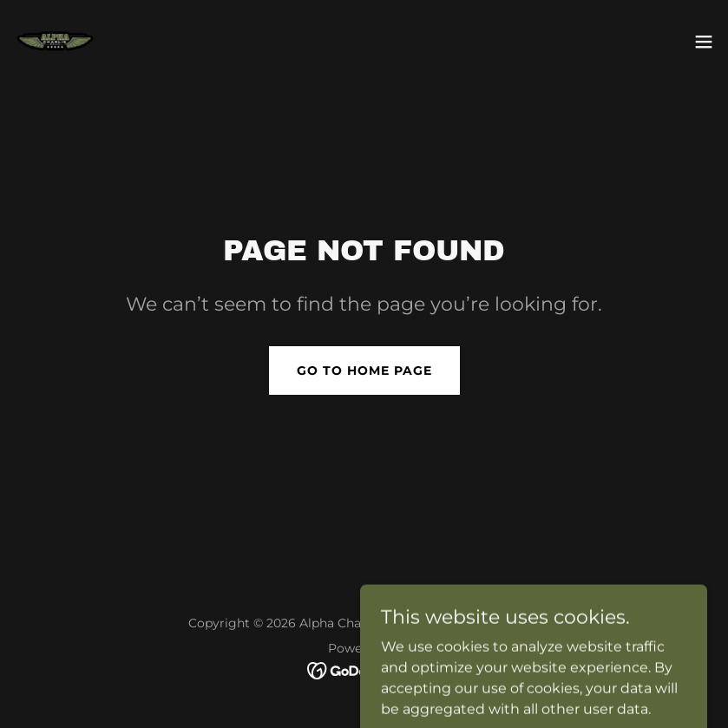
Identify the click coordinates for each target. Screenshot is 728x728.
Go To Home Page (364, 371)
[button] (704, 42)
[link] (55, 42)
